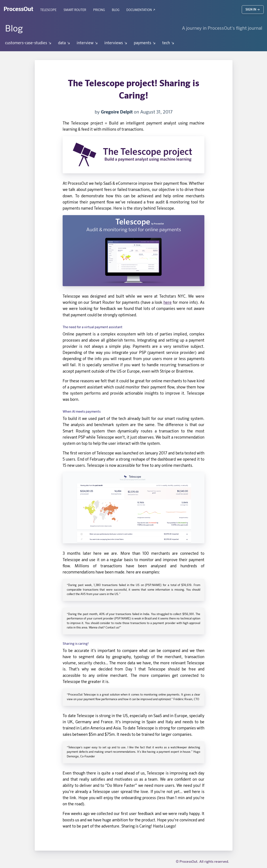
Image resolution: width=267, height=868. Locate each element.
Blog (116, 10)
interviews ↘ (116, 43)
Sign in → (253, 10)
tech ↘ (168, 43)
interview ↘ (87, 43)
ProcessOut (18, 9)
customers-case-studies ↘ (28, 43)
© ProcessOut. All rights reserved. (203, 862)
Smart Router (75, 10)
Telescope (48, 10)
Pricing (99, 10)
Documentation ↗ (141, 10)
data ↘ (64, 43)
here (168, 303)
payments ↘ (145, 43)
